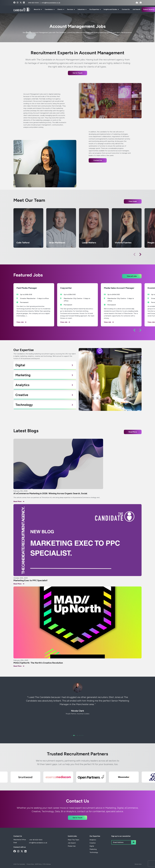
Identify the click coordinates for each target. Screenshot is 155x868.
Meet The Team (73, 840)
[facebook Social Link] (14, 3)
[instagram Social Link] (18, 3)
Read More (133, 432)
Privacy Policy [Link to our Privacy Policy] (30, 864)
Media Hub (72, 846)
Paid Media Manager (27, 288)
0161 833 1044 (34, 3)
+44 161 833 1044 (36, 840)
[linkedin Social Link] (24, 3)
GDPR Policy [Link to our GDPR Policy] (38, 864)
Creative (93, 843)
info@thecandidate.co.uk (51, 3)
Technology (94, 852)
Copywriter (66, 288)
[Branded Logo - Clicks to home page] (22, 9)
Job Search (136, 9)
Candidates (49, 9)
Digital (92, 846)
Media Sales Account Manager (119, 288)
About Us (37, 9)
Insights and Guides (111, 9)
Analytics (93, 840)
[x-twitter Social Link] (21, 3)
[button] (140, 254)
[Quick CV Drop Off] (137, 3)
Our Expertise (94, 9)
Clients (60, 9)
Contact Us (126, 9)
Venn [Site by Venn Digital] (140, 864)
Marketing (93, 849)
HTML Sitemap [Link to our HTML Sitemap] (47, 864)
